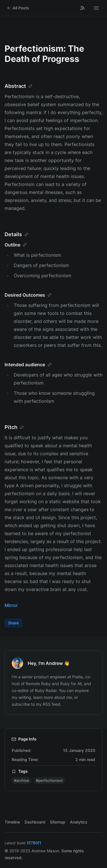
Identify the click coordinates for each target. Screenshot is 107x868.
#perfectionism (49, 780)
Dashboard (35, 822)
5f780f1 (34, 843)
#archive (22, 780)
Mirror (11, 605)
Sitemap (58, 822)
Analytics (79, 822)
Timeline (12, 822)
